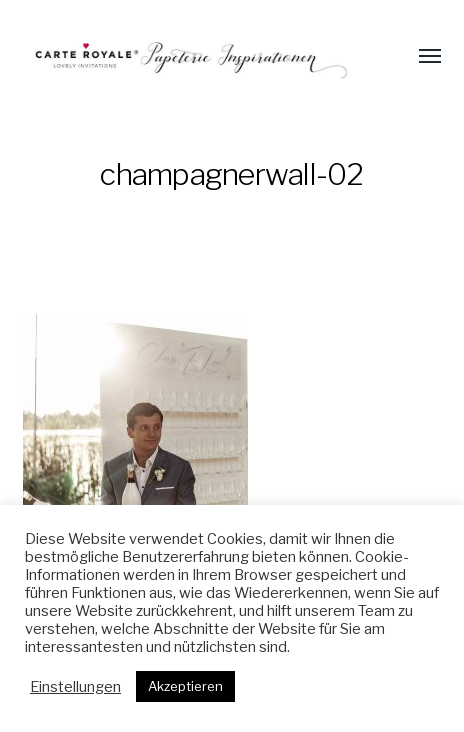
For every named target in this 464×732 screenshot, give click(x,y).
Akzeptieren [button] (185, 686)
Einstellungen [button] (75, 687)
